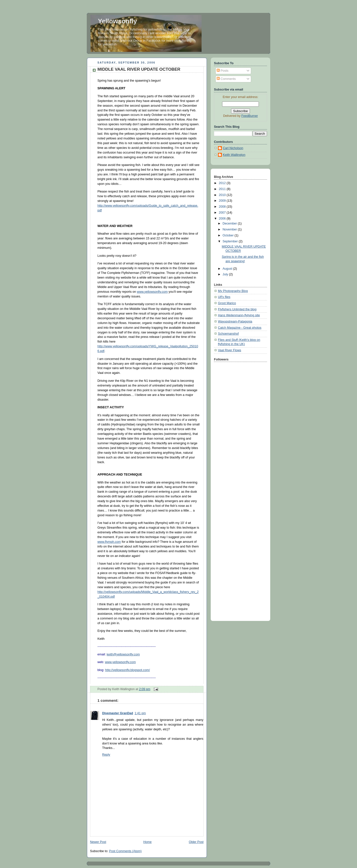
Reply (106, 755)
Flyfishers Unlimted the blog (237, 309)
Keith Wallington (234, 155)
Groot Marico (227, 303)
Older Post (196, 842)
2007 (223, 213)
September (231, 241)
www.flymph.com (109, 542)
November (230, 229)
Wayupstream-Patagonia (235, 321)
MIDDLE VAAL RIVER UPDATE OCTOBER (139, 69)
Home (148, 842)
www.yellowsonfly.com (152, 292)
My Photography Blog (233, 291)
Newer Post (98, 842)
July (226, 274)
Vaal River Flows (230, 350)
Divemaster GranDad (118, 713)
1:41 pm (140, 713)
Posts (223, 71)
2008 (223, 207)
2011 (223, 189)
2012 (223, 183)
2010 (223, 195)
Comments (226, 79)
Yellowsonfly (118, 21)
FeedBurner (250, 116)
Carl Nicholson (233, 148)
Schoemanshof (228, 334)
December (230, 224)
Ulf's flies (224, 297)
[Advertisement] (236, 425)
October (229, 235)
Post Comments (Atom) (125, 851)
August (228, 269)
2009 (223, 201)
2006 (223, 219)
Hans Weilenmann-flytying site (239, 315)
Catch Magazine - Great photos (240, 328)
